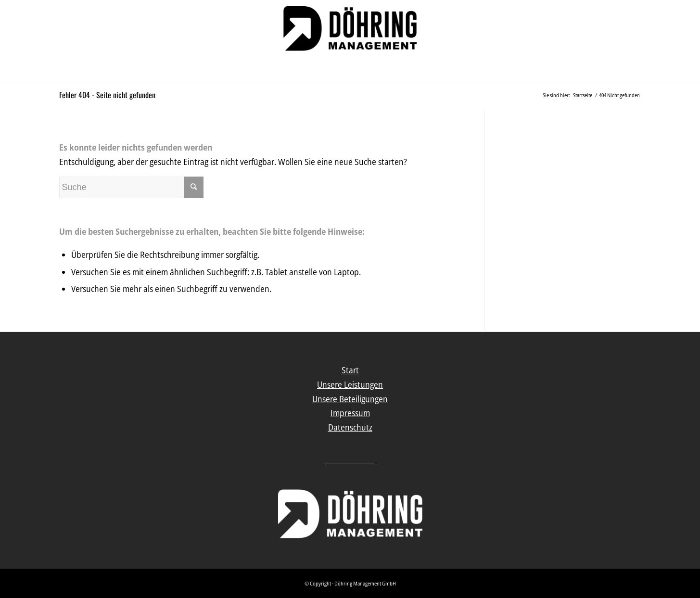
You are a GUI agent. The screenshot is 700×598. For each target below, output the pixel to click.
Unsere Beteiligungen (350, 399)
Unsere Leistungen (350, 384)
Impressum (350, 413)
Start (350, 370)
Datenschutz (350, 427)
